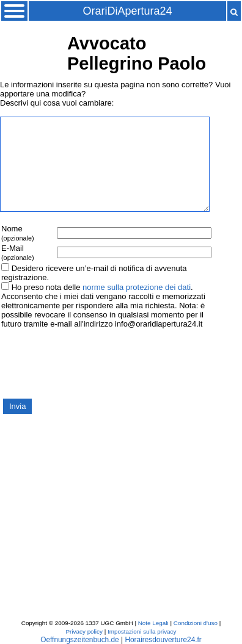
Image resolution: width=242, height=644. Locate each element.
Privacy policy (84, 631)
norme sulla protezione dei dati (137, 287)
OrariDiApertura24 (127, 11)
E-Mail (18, 252)
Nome (18, 233)
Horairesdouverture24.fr (163, 640)
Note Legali (153, 623)
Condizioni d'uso (196, 623)
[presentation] (93, 363)
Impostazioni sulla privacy (142, 631)
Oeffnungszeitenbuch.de (80, 640)
